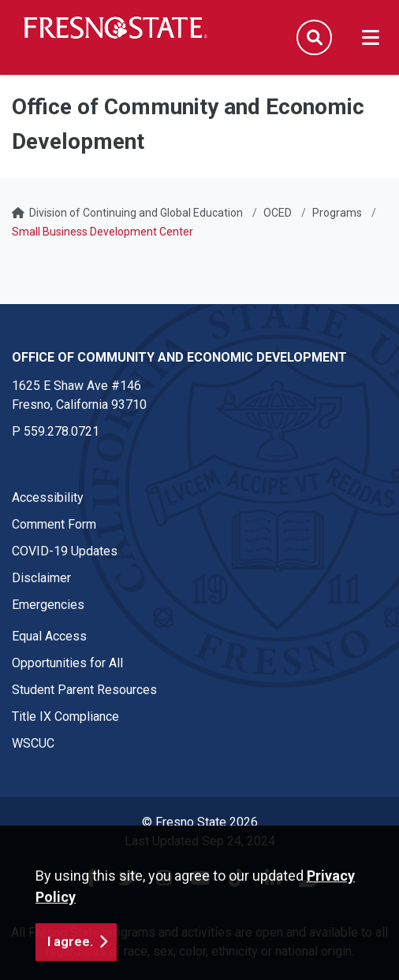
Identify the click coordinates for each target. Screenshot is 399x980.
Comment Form (54, 524)
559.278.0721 (62, 431)
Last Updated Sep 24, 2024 (200, 841)
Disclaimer (41, 578)
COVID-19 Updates (65, 551)
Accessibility (48, 497)
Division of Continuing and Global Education (136, 213)
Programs (337, 213)
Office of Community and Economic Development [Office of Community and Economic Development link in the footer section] (179, 357)
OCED (278, 213)
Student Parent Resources (84, 690)
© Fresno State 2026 (200, 822)
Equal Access (49, 636)
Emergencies (48, 605)
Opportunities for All (67, 663)
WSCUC (33, 743)
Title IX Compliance (65, 716)
